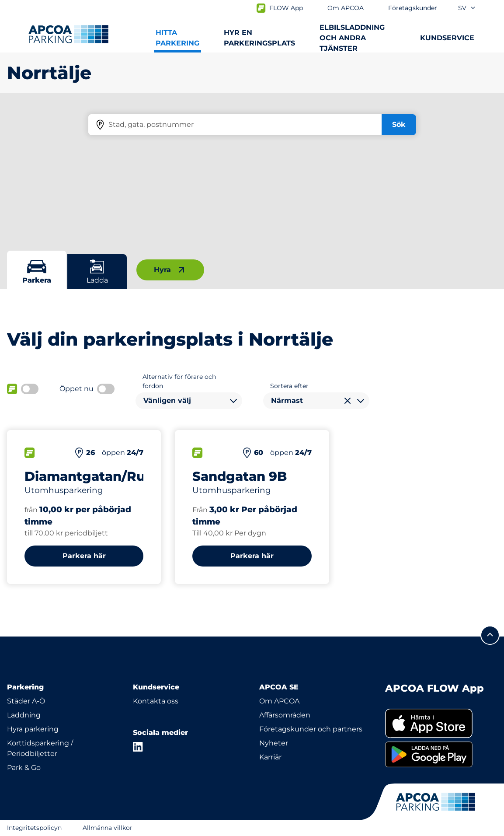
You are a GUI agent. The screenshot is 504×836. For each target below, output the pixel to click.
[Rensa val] (348, 401)
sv (467, 8)
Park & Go (24, 768)
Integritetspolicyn (34, 828)
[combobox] (189, 401)
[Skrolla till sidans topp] (490, 635)
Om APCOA (279, 701)
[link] (441, 723)
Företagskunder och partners (311, 729)
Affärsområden (285, 715)
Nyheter (274, 743)
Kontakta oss (156, 701)
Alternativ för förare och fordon (179, 381)
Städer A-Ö (26, 701)
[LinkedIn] (138, 747)
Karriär (270, 757)
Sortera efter (289, 386)
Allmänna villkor (108, 828)
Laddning (24, 715)
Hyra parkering (33, 729)
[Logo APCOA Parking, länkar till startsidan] (68, 34)
